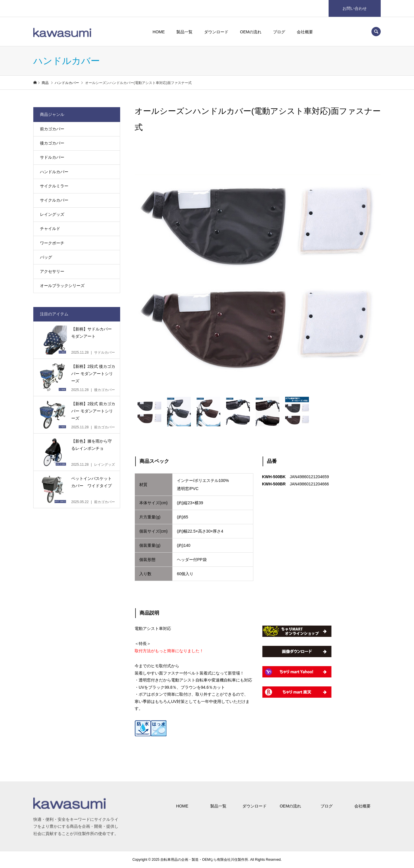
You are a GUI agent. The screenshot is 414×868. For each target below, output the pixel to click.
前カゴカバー (52, 129)
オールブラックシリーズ (62, 286)
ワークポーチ (52, 243)
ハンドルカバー (54, 172)
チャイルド (50, 229)
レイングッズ (52, 214)
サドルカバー (52, 157)
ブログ (279, 32)
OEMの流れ (251, 32)
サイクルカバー (54, 200)
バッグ (46, 257)
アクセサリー (52, 271)
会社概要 (305, 32)
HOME (159, 32)
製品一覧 (184, 32)
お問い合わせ (355, 8)
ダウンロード (216, 32)
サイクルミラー (54, 186)
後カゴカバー (52, 143)
